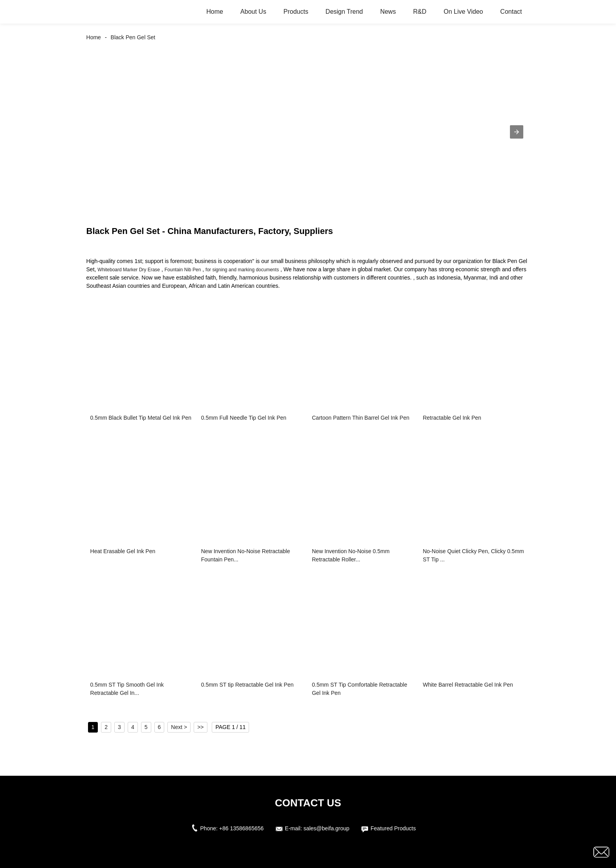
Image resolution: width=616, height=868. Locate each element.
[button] (517, 132)
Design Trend (344, 12)
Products (296, 12)
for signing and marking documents (242, 270)
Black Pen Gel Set (133, 37)
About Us (253, 12)
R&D (420, 12)
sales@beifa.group (326, 828)
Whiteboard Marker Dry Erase (129, 270)
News (388, 12)
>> (200, 727)
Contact (511, 12)
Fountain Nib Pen (183, 270)
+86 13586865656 (241, 828)
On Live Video (463, 12)
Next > (179, 727)
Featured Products (393, 828)
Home (215, 12)
